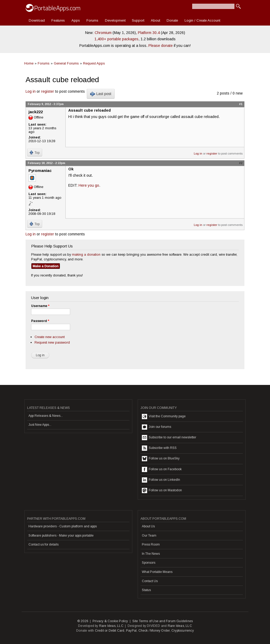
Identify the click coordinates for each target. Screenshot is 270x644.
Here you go (89, 185)
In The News (151, 554)
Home (29, 63)
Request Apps (94, 63)
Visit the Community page (164, 417)
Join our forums (156, 427)
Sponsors (149, 563)
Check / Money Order (154, 631)
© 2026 (83, 621)
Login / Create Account (202, 20)
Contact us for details (44, 544)
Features (58, 20)
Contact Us (150, 581)
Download (37, 20)
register (48, 91)
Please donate (161, 46)
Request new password (52, 342)
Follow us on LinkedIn (161, 480)
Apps (76, 20)
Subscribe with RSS (159, 448)
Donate (172, 20)
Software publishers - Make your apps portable (61, 536)
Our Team (149, 536)
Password (40, 321)
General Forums (66, 63)
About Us (148, 526)
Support (138, 20)
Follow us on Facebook (162, 469)
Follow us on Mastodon (162, 491)
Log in (31, 91)
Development (115, 20)
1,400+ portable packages (116, 39)
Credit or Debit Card (110, 631)
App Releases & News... (46, 416)
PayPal (131, 631)
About (155, 20)
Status (146, 590)
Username (40, 306)
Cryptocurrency (183, 631)
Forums (92, 20)
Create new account (50, 337)
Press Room (151, 544)
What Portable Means (157, 572)
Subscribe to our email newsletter (169, 438)
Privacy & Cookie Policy (110, 621)
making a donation (86, 254)
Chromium (103, 33)
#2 (241, 163)
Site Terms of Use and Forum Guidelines (163, 621)
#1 (241, 104)
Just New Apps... (40, 425)
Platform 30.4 (149, 33)
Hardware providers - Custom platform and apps (63, 526)
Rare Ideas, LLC (111, 626)
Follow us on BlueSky (161, 459)
